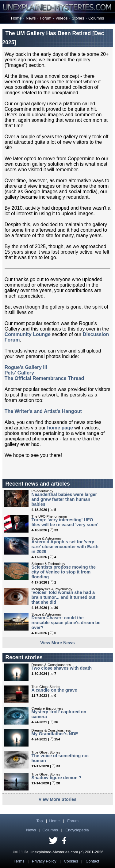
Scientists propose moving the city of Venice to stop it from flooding (64, 572)
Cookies (71, 861)
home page (60, 428)
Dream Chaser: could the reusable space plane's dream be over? (66, 623)
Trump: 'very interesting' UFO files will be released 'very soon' (65, 522)
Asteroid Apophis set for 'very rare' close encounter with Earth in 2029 (65, 547)
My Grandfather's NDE (55, 734)
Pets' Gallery (19, 373)
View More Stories (58, 799)
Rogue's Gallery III (26, 367)
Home (16, 18)
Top (40, 821)
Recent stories (24, 657)
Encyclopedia (77, 830)
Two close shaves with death (62, 668)
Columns (96, 18)
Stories (78, 18)
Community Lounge (28, 334)
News (31, 18)
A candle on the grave (54, 690)
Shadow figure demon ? (57, 778)
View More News (57, 643)
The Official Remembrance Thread (44, 378)
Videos (61, 18)
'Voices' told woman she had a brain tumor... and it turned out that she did (64, 597)
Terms (19, 861)
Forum (46, 18)
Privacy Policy (44, 861)
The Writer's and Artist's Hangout (43, 411)
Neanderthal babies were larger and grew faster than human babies (64, 499)
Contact (92, 861)
